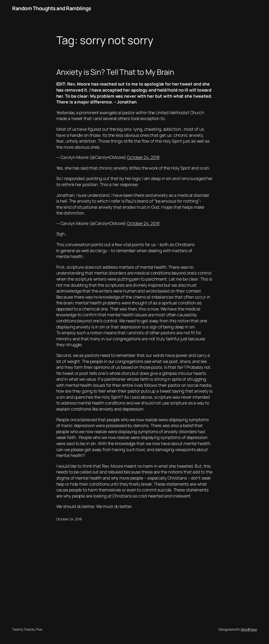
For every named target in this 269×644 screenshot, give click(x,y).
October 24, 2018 (143, 157)
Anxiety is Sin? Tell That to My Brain (115, 72)
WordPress (249, 629)
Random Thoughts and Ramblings (52, 8)
